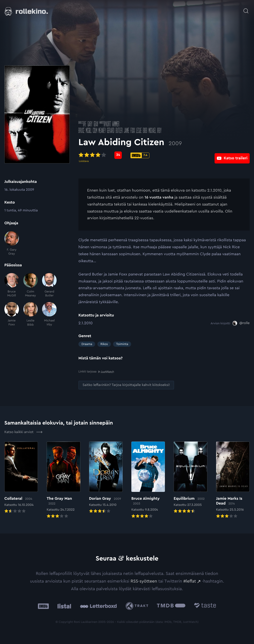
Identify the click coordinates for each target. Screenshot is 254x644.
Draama (87, 344)
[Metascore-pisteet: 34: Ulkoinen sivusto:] (118, 155)
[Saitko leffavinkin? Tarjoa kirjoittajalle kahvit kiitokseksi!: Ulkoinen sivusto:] (126, 385)
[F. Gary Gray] (12, 243)
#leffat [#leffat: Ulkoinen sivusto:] (190, 581)
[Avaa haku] (246, 9)
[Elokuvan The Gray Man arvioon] (63, 480)
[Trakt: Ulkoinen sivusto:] (138, 606)
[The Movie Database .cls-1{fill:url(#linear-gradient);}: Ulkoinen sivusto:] (171, 606)
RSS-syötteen (144, 581)
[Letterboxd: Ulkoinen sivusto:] (98, 606)
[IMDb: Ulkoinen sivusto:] (43, 606)
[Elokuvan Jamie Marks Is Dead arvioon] (233, 480)
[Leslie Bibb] (31, 314)
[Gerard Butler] (49, 285)
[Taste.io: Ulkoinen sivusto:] (205, 606)
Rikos (104, 344)
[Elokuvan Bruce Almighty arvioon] (148, 480)
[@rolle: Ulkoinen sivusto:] (241, 323)
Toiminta (122, 344)
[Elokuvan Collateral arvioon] (21, 478)
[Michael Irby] (49, 314)
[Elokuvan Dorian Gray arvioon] (106, 478)
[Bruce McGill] (12, 285)
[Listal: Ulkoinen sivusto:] (63, 606)
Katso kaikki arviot (23, 432)
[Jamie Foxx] (12, 314)
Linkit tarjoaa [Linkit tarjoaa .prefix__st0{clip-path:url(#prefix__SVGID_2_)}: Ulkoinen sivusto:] (96, 371)
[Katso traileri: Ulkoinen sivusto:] (232, 155)
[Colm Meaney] (31, 285)
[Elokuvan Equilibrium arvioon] (190, 478)
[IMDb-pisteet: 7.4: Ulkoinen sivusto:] (140, 155)
